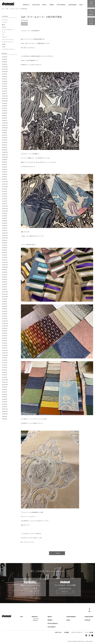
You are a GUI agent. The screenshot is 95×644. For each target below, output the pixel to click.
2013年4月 (4, 311)
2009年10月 (5, 414)
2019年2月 (4, 147)
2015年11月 (5, 235)
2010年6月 (4, 394)
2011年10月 (5, 355)
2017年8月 (4, 189)
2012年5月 (4, 338)
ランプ (3, 32)
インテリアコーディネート (8, 49)
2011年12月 (5, 350)
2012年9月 (4, 328)
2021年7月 (4, 79)
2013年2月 (4, 316)
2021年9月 (4, 74)
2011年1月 (4, 377)
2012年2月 (4, 345)
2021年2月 (4, 91)
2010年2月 (4, 404)
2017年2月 (4, 201)
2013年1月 (4, 319)
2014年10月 (5, 267)
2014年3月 (4, 284)
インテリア (24, 24)
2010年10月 (5, 385)
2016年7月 (4, 218)
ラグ (3, 34)
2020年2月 (4, 118)
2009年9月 (4, 416)
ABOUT (45, 5)
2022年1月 (4, 64)
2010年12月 (5, 380)
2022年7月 (4, 57)
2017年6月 (4, 194)
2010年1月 (4, 407)
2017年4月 (4, 196)
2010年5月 (4, 397)
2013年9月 (4, 299)
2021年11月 (5, 69)
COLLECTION (36, 5)
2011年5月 (4, 367)
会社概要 (66, 632)
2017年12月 (5, 182)
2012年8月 (4, 331)
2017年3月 (4, 199)
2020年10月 (5, 101)
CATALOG (88, 620)
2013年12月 (5, 292)
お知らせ (4, 27)
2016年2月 (4, 228)
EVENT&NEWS (72, 5)
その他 (3, 47)
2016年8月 (4, 216)
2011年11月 (5, 353)
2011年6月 (4, 365)
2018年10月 (5, 157)
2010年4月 (4, 399)
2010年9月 (4, 387)
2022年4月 (4, 59)
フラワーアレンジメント (8, 39)
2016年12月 (5, 206)
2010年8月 (4, 390)
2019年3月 (4, 145)
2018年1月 (4, 179)
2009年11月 (5, 411)
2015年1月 (4, 260)
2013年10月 (5, 297)
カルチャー (5, 37)
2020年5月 (4, 111)
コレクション (5, 20)
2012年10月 (5, 326)
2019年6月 (4, 138)
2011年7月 (4, 363)
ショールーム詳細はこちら (30, 592)
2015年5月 (4, 250)
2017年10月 (5, 186)
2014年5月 (4, 279)
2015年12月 (5, 233)
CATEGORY (35, 620)
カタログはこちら (65, 592)
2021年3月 (4, 89)
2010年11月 (5, 382)
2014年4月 (4, 282)
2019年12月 (5, 123)
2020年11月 (5, 98)
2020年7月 (4, 108)
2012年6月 (4, 336)
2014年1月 (4, 289)
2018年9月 (4, 160)
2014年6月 (4, 277)
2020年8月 (4, 106)
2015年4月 (4, 253)
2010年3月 (4, 402)
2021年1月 (4, 94)
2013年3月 (4, 314)
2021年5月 (4, 84)
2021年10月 (5, 72)
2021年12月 (5, 67)
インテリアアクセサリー (8, 30)
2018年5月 (4, 169)
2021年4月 (4, 86)
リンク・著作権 (89, 632)
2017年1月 (4, 204)
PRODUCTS (26, 5)
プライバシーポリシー (77, 632)
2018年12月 (5, 152)
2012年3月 (4, 343)
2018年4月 (4, 172)
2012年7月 (4, 333)
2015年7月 (4, 245)
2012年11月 (5, 323)
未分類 (3, 44)
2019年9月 (4, 130)
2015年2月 (4, 257)
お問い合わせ (58, 632)
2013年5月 (4, 309)
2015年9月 (4, 240)
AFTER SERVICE (61, 5)
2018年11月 (5, 155)
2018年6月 (4, 167)
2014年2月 (4, 287)
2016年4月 (4, 223)
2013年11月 (5, 294)
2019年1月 (4, 150)
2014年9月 (4, 270)
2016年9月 (4, 213)
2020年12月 (5, 96)
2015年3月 (4, 255)
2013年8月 (4, 301)
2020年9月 (4, 103)
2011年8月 (4, 360)
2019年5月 (4, 140)
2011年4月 (4, 370)
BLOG (81, 5)
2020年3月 (4, 116)
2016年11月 (5, 209)
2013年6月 (4, 306)
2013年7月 (4, 304)
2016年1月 (4, 230)
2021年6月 (4, 81)
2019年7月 (4, 135)
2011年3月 (4, 372)
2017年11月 (5, 184)
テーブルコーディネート (8, 42)
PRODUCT (35, 617)
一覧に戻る (57, 553)
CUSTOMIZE (52, 627)
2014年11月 (5, 265)
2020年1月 (4, 120)
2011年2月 (4, 375)
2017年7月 (4, 191)
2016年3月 (4, 226)
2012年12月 (5, 321)
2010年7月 (4, 392)
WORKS (52, 5)
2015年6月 (4, 248)
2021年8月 (4, 76)
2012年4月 (4, 341)
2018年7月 (4, 164)
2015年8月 (4, 243)
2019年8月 (4, 133)
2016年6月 (4, 221)
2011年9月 (4, 358)
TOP (3, 9)
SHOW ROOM (89, 617)
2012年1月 (4, 348)
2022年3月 (4, 62)
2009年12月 (5, 409)
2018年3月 (4, 174)
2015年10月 (5, 238)
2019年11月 (5, 125)
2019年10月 (5, 128)
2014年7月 (4, 275)
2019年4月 (4, 142)
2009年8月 (4, 419)
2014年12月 (5, 262)
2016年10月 (5, 211)
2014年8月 (4, 272)
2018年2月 (4, 177)
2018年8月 (4, 162)
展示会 (3, 25)
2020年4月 (4, 113)
